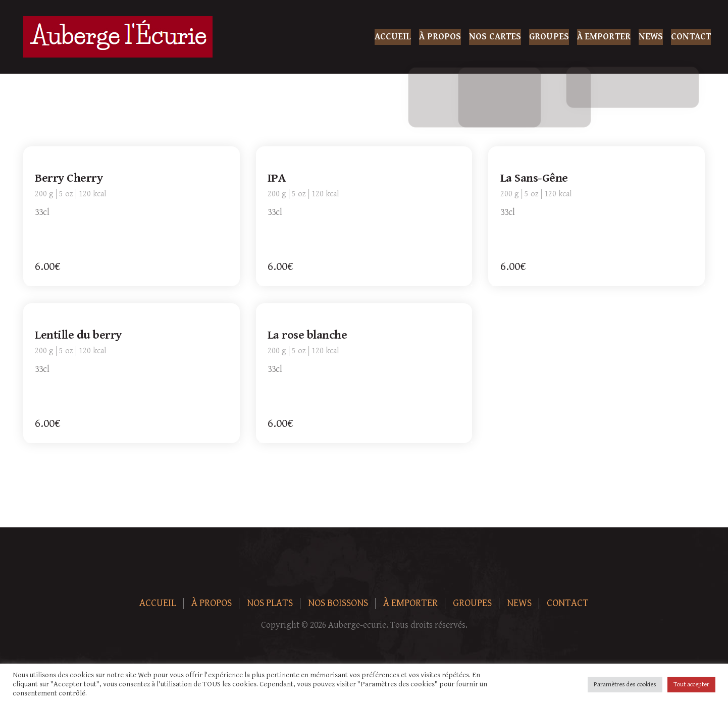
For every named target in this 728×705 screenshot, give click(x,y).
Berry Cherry (69, 179)
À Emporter (604, 37)
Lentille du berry (79, 336)
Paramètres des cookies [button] (625, 685)
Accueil (393, 37)
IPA (277, 179)
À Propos (440, 37)
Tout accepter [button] (691, 685)
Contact (691, 37)
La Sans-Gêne (534, 179)
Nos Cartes (495, 37)
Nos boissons (338, 603)
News (651, 37)
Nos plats (270, 603)
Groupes (549, 37)
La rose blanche (308, 336)
